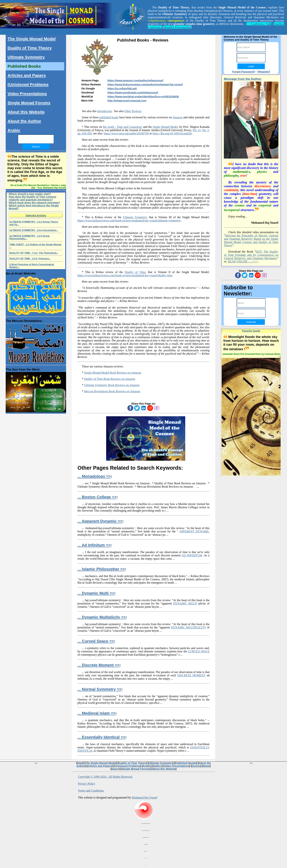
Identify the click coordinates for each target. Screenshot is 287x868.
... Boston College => (97, 497)
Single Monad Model (165, 127)
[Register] (264, 72)
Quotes (196, 766)
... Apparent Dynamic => (100, 521)
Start (80, 763)
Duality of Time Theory (30, 48)
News (206, 766)
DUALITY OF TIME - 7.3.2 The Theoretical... (34, 253)
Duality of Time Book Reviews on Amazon (109, 379)
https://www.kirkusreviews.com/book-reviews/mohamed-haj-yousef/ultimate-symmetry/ (129, 220)
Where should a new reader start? (30, 194)
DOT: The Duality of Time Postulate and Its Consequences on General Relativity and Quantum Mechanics (251, 255)
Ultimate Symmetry (135, 217)
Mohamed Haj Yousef (145, 797)
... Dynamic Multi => (96, 593)
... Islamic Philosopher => (101, 569)
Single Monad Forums (29, 103)
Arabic (14, 130)
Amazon (177, 117)
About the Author (24, 121)
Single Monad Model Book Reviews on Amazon (112, 373)
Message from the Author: (243, 79)
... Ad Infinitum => (94, 545)
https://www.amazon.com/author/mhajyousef (135, 80)
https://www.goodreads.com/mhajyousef (133, 93)
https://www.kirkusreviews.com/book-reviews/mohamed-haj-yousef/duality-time (125, 275)
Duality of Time (135, 272)
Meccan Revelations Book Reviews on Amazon (112, 391)
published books (109, 117)
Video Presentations (27, 94)
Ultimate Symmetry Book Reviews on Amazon (112, 385)
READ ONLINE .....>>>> (243, 261)
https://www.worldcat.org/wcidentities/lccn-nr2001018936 (143, 97)
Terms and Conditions (91, 791)
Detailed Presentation (177, 27)
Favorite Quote (251, 331)
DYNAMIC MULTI (185, 603)
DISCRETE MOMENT (191, 675)
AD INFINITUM (192, 555)
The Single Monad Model (31, 39)
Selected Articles (36, 215)
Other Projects (133, 111)
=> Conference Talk (259, 24)
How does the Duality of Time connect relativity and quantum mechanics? (32, 198)
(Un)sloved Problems (28, 85)
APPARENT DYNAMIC (194, 531)
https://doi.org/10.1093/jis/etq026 (172, 133)
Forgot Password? (244, 72)
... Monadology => (94, 476)
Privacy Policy (87, 784)
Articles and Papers (27, 75)
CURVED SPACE (199, 651)
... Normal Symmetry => (99, 689)
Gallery (158, 766)
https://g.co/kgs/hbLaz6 (122, 89)
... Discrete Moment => (98, 665)
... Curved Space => (96, 641)
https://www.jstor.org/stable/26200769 (126, 133)
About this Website (26, 112)
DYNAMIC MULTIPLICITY (189, 627)
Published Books (24, 66)
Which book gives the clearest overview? (34, 203)
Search (116, 769)
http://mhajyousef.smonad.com (127, 101)
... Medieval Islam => (96, 713)
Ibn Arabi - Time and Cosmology (123, 127)
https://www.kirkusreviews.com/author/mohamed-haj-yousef (145, 84)
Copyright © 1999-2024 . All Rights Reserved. (105, 777)
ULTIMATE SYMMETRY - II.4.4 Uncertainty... (34, 230)
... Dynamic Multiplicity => (102, 617)
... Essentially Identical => (101, 737)
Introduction (104, 111)
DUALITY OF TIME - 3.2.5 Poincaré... (30, 259)
